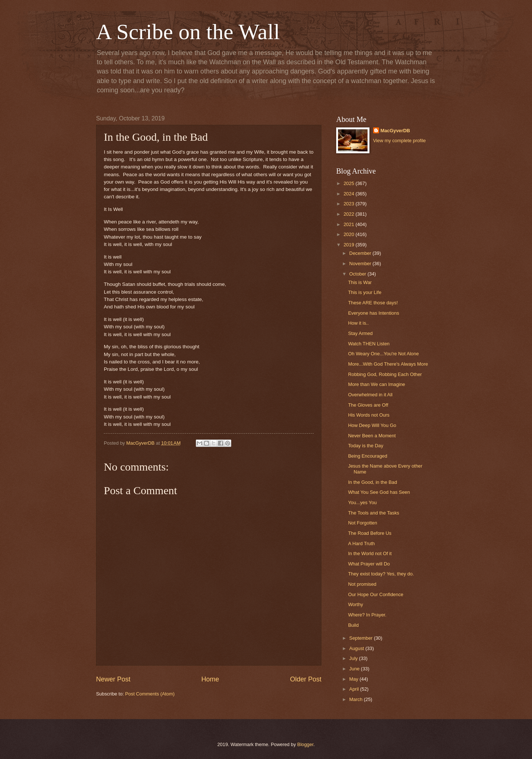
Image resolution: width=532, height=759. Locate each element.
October (358, 274)
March (356, 699)
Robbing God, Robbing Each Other (385, 374)
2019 (349, 245)
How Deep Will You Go (372, 425)
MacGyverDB (395, 131)
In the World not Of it (370, 553)
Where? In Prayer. (367, 615)
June (355, 669)
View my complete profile (400, 141)
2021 (349, 224)
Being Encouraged (368, 456)
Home (210, 679)
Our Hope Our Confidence (376, 594)
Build (353, 625)
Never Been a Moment (372, 436)
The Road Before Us (370, 533)
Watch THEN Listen (369, 344)
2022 (349, 214)
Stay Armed (360, 333)
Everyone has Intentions (374, 313)
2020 (349, 234)
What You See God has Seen (379, 492)
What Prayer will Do (369, 564)
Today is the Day (366, 446)
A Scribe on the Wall (188, 32)
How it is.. (358, 323)
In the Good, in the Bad (372, 482)
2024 (349, 194)
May (354, 679)
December (361, 253)
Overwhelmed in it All (370, 395)
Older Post (306, 679)
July (354, 658)
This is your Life (365, 292)
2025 (349, 183)
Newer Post (113, 679)
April (354, 689)
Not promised (362, 584)
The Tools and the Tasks (374, 513)
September (362, 638)
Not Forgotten (363, 523)
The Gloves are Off (368, 405)
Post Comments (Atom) (150, 694)
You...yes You (362, 502)
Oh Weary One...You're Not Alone (383, 354)
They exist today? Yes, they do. (381, 574)
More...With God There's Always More (388, 364)
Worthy (356, 604)
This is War (360, 282)
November (361, 264)
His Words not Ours (369, 415)
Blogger (306, 744)
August (357, 648)
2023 (349, 204)
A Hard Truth (361, 543)
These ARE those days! (373, 303)
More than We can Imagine (376, 384)
